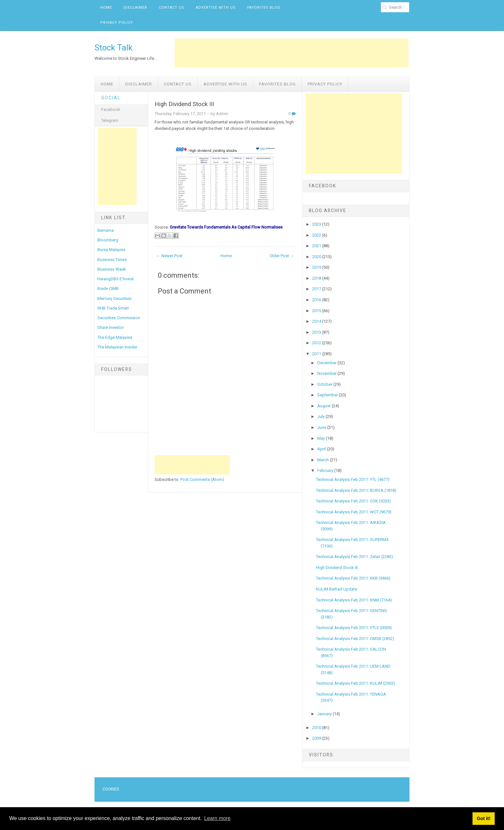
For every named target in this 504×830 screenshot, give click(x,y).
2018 (317, 278)
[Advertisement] (292, 53)
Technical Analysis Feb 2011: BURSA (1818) (356, 490)
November (327, 373)
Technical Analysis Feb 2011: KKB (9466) (353, 578)
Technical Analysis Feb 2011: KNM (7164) (354, 600)
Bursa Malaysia (111, 250)
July (321, 416)
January (325, 714)
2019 (317, 267)
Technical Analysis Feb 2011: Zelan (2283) (355, 557)
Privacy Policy (117, 23)
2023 (317, 224)
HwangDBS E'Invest (116, 279)
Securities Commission (119, 318)
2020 (317, 257)
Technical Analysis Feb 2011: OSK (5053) (353, 501)
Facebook (111, 109)
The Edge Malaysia (115, 337)
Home (106, 8)
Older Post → (282, 256)
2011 (317, 354)
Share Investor (111, 327)
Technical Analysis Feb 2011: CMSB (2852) (355, 639)
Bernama (106, 230)
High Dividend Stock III (184, 104)
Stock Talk (113, 48)
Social (111, 98)
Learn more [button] (217, 818)
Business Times (112, 260)
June (322, 427)
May (322, 438)
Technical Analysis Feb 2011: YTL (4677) (353, 479)
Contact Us (171, 8)
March (324, 460)
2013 (317, 332)
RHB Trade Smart (113, 308)
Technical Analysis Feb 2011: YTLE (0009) (354, 628)
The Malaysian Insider (117, 347)
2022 (317, 235)
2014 (317, 321)
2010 (317, 728)
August (324, 406)
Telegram (110, 120)
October (325, 384)
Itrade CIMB (108, 289)
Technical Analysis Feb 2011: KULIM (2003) (355, 683)
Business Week (112, 269)
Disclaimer (135, 8)
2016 (317, 300)
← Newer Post (169, 256)
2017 (317, 289)
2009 (317, 738)
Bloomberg (108, 240)
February (326, 470)
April (322, 449)
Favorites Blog (264, 8)
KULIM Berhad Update (337, 589)
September (328, 395)
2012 (317, 343)
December (327, 363)
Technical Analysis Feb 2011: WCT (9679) (354, 512)
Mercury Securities (114, 298)
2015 (317, 311)
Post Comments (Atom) (202, 479)
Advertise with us (216, 8)
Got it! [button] (483, 818)
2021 (317, 246)
